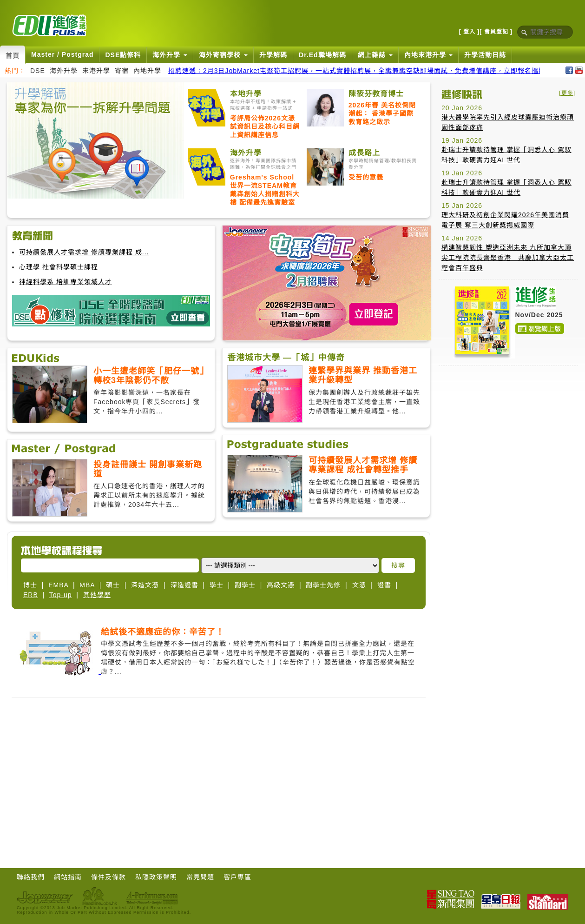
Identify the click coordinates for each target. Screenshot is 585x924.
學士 (217, 585)
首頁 (13, 56)
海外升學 (64, 71)
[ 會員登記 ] (496, 32)
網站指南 (68, 877)
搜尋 (398, 565)
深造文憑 (145, 585)
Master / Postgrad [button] (62, 54)
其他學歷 (97, 595)
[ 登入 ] (470, 32)
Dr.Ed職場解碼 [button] (322, 55)
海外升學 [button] (170, 55)
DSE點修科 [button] (123, 55)
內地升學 (147, 71)
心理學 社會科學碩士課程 (59, 267)
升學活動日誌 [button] (485, 55)
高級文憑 (281, 585)
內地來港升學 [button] (429, 55)
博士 (30, 585)
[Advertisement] (508, 431)
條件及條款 (108, 877)
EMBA (58, 585)
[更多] (567, 93)
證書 (384, 585)
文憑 (359, 585)
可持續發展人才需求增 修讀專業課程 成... (84, 252)
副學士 (245, 585)
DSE (38, 71)
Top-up (61, 595)
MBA (87, 585)
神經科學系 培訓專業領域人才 (66, 282)
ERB (31, 595)
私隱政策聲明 (156, 877)
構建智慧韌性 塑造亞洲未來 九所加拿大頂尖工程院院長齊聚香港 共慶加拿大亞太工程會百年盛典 (508, 258)
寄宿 (122, 71)
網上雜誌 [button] (375, 55)
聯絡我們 (31, 877)
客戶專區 (237, 877)
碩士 (113, 585)
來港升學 (96, 71)
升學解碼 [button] (273, 55)
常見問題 (200, 877)
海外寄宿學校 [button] (223, 55)
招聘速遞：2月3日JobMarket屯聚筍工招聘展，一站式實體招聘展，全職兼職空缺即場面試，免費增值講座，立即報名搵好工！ (364, 71)
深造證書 (184, 585)
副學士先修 (323, 585)
